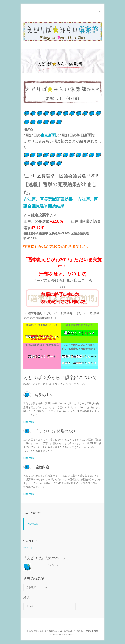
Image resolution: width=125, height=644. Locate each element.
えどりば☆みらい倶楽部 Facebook (57, 624)
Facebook (32, 513)
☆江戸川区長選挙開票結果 (48, 199)
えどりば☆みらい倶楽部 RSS (68, 624)
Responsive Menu (99, 13)
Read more (29, 422)
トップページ (51, 565)
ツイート (28, 548)
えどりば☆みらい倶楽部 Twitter (63, 624)
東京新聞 (48, 135)
